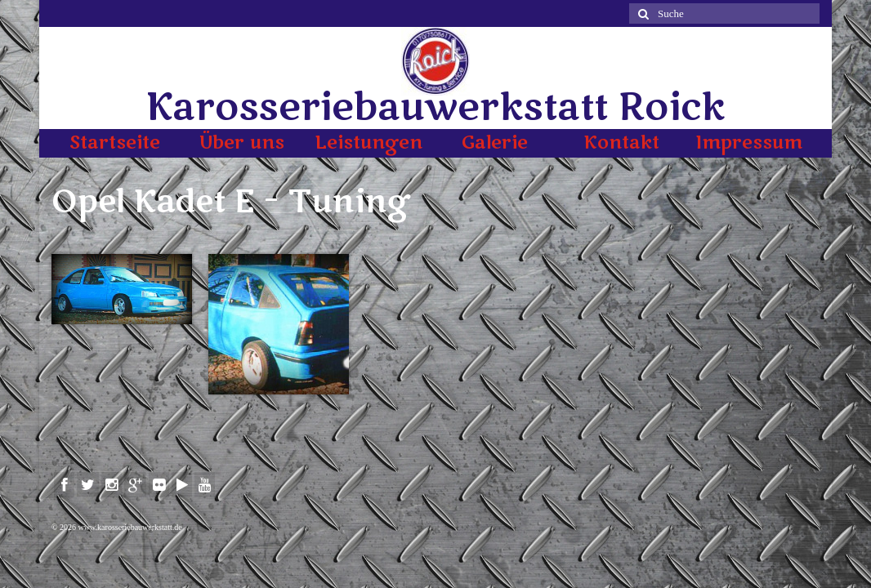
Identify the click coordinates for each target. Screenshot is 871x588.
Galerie (495, 143)
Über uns (242, 143)
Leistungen (368, 143)
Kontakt (621, 143)
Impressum (749, 143)
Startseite (115, 143)
